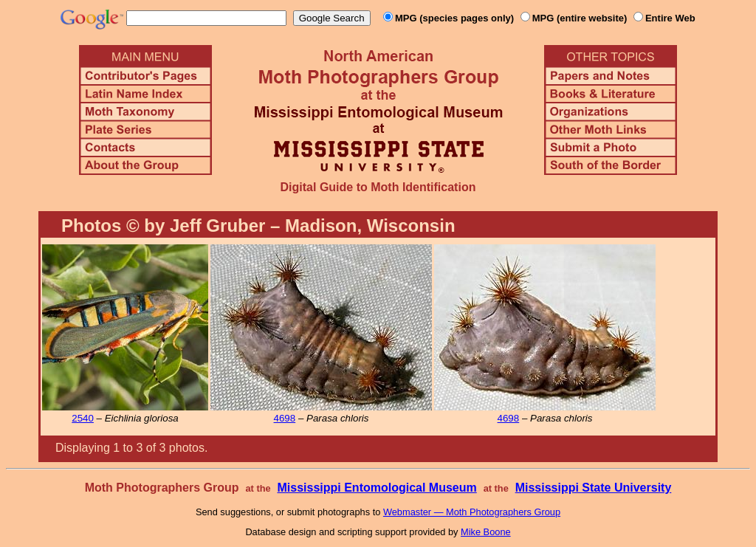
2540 (83, 418)
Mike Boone (486, 532)
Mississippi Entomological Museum (377, 488)
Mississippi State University (594, 488)
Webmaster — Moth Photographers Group (472, 512)
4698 (285, 418)
